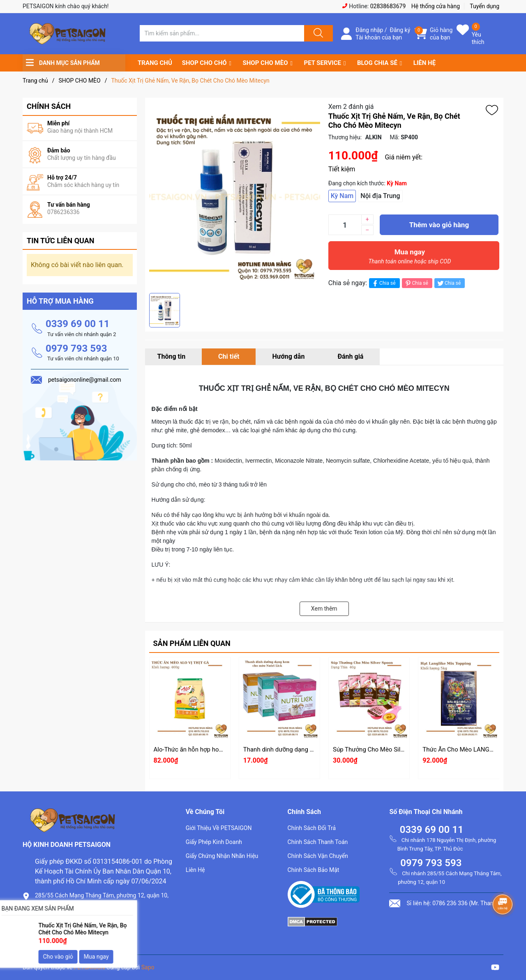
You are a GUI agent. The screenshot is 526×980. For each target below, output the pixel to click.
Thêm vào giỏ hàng (439, 225)
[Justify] (317, 33)
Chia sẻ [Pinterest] (416, 283)
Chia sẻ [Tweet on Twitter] (449, 283)
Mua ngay (410, 258)
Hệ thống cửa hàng (436, 6)
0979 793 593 (76, 348)
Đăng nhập (369, 30)
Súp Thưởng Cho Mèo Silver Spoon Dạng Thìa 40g (401, 749)
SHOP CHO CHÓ (204, 63)
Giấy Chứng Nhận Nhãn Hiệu (222, 856)
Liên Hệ (195, 870)
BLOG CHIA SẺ (377, 63)
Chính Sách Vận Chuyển (318, 856)
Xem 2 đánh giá (351, 107)
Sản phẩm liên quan (192, 643)
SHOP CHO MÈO (265, 63)
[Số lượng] (345, 225)
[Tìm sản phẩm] (222, 33)
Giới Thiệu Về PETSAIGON (219, 828)
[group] (235, 195)
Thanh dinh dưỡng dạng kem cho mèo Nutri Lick (309, 749)
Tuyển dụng (484, 6)
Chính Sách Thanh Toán (318, 842)
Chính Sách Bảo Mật (314, 870)
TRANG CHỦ (155, 63)
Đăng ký (400, 30)
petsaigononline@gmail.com (77, 933)
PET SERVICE (322, 63)
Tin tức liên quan (61, 241)
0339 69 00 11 (78, 324)
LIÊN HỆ (424, 63)
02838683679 (388, 6)
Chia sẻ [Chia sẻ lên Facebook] (383, 283)
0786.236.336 (55, 919)
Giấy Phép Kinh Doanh (214, 842)
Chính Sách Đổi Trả (312, 828)
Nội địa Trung (380, 196)
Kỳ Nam (342, 196)
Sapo (148, 967)
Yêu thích (478, 38)
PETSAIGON (90, 967)
